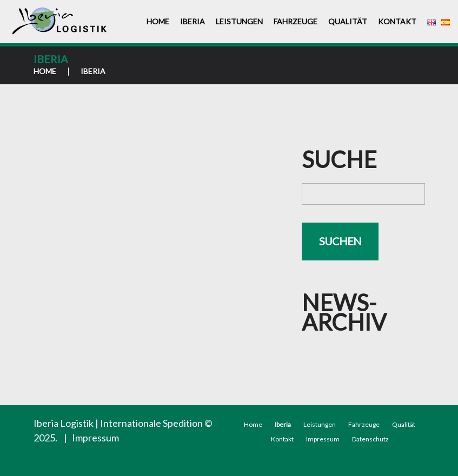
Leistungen (239, 21)
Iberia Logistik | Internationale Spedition (118, 423)
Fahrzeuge (296, 21)
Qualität (348, 21)
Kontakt (397, 21)
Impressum (95, 438)
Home (158, 21)
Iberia (193, 21)
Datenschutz (370, 439)
